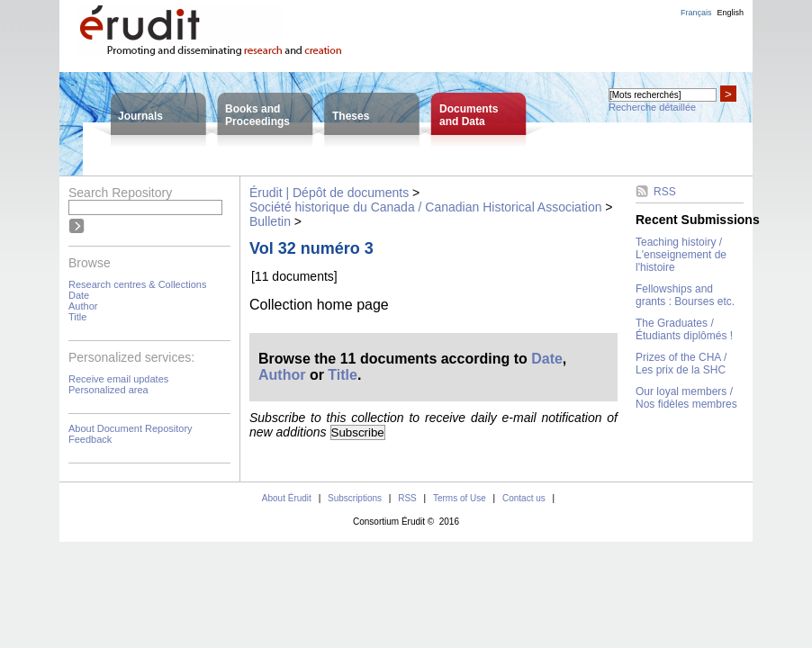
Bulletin (270, 221)
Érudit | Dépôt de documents (329, 193)
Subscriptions (355, 498)
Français (696, 13)
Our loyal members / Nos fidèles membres (686, 398)
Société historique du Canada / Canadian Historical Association (425, 207)
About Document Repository (131, 428)
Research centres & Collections (137, 284)
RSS (665, 192)
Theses (351, 116)
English (730, 13)
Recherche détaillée (652, 107)
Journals (140, 116)
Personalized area (108, 390)
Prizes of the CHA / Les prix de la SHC (681, 364)
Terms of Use (460, 498)
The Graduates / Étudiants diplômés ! (684, 329)
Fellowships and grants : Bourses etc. (685, 295)
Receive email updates (118, 379)
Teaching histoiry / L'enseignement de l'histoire (681, 255)
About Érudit (287, 498)
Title (77, 317)
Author (83, 306)
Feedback (90, 439)
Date (79, 295)
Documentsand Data (469, 115)
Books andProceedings (257, 115)
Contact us (524, 498)
